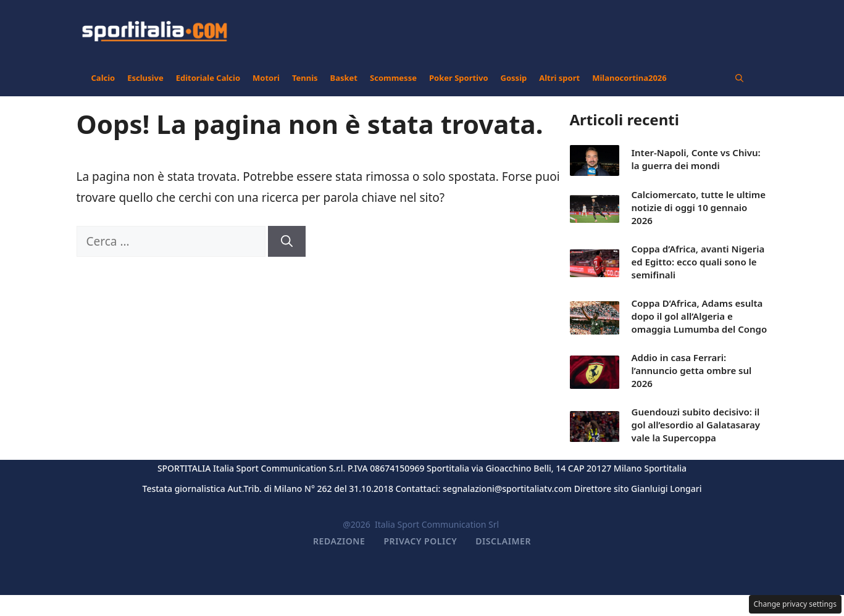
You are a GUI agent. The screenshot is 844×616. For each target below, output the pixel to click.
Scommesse (393, 78)
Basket (344, 78)
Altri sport (559, 78)
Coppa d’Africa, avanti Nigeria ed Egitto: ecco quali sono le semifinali (698, 262)
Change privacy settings (796, 604)
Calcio (103, 78)
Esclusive (145, 78)
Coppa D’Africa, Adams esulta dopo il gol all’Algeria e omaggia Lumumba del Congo (700, 316)
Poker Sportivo (459, 78)
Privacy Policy (420, 541)
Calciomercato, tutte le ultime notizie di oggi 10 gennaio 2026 (699, 207)
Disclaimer (503, 541)
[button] (739, 78)
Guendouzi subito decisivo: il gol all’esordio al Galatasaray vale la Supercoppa (696, 425)
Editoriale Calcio (208, 78)
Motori (266, 78)
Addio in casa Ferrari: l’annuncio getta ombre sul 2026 (692, 370)
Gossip (514, 78)
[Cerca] (287, 242)
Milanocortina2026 (629, 78)
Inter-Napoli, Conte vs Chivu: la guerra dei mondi (696, 159)
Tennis (305, 78)
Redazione (339, 541)
